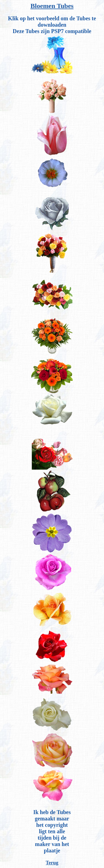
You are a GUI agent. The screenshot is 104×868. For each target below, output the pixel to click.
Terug (52, 863)
